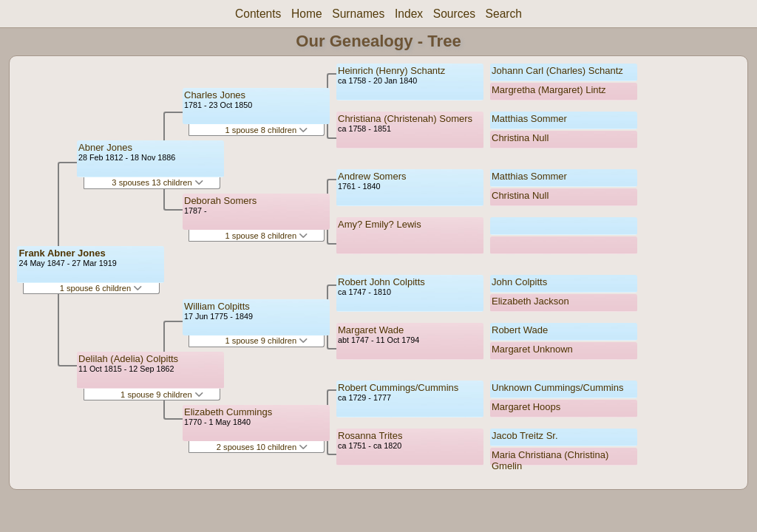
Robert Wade (520, 330)
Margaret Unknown (532, 349)
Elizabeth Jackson (530, 301)
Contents (258, 14)
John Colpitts (519, 282)
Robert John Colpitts (381, 282)
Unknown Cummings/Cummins (557, 388)
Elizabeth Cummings (228, 412)
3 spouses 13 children (157, 183)
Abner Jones (105, 147)
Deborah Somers (220, 201)
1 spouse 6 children (101, 288)
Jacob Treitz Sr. (525, 436)
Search (504, 14)
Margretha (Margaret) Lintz (549, 90)
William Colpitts (217, 306)
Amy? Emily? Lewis (380, 224)
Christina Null (520, 138)
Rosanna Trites (370, 436)
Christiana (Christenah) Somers (405, 119)
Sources (454, 14)
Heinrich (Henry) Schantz (391, 71)
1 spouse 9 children (162, 395)
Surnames (358, 14)
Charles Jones (215, 95)
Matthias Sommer (529, 119)
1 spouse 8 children (267, 130)
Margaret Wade (371, 330)
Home (307, 14)
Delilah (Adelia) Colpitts (128, 359)
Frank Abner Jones (62, 253)
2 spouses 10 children (262, 447)
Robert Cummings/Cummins (398, 388)
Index (409, 14)
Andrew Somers (372, 176)
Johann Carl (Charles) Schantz (557, 71)
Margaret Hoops (526, 407)
